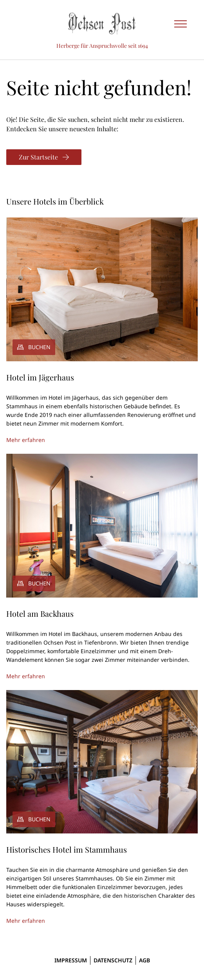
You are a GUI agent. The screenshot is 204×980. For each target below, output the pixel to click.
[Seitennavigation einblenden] (181, 24)
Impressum (71, 960)
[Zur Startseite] (44, 157)
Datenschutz (113, 960)
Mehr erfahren (26, 440)
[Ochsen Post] (102, 24)
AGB (144, 960)
